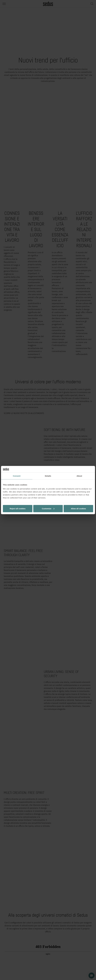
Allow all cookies (78, 508)
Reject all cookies (18, 508)
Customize (48, 508)
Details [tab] (48, 476)
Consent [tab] (17, 476)
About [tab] (79, 476)
